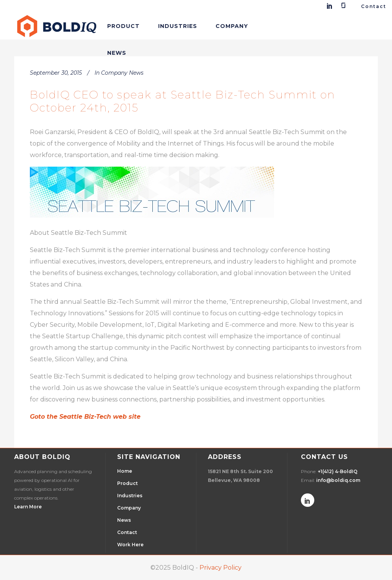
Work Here (130, 545)
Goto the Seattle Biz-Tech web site (85, 417)
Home (125, 471)
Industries (130, 496)
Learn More (28, 507)
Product (127, 483)
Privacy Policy (220, 568)
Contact (374, 6)
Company (129, 508)
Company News (122, 73)
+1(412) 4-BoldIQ (338, 471)
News (124, 520)
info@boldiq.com (338, 480)
